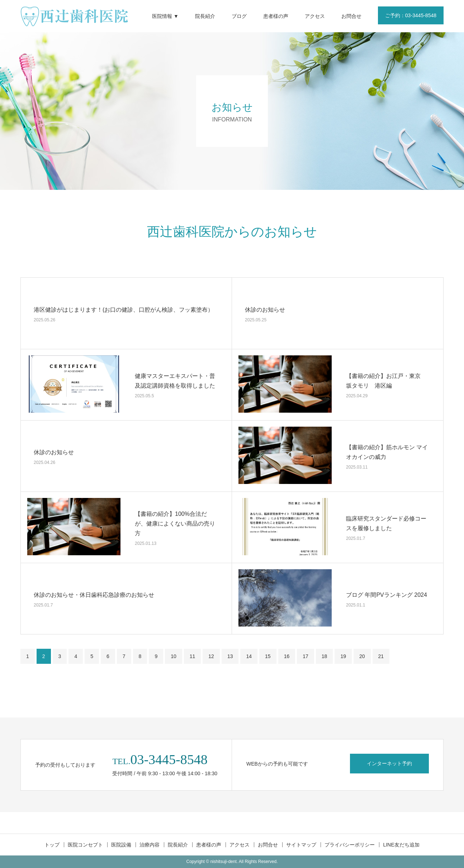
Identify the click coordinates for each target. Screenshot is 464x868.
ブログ (239, 16)
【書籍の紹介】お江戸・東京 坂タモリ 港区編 (386, 381)
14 (249, 656)
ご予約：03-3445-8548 (411, 15)
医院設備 (121, 845)
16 (287, 656)
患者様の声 (276, 16)
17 (306, 656)
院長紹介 (205, 16)
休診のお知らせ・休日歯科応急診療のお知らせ (94, 594)
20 (362, 656)
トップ (52, 845)
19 (343, 656)
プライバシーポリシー (350, 845)
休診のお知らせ (265, 309)
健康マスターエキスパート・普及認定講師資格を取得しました (175, 381)
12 (211, 656)
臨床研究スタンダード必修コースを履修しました (386, 523)
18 (325, 656)
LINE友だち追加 (401, 845)
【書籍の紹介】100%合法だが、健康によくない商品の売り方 (175, 523)
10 (174, 656)
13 (230, 656)
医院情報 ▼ (165, 16)
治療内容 (150, 845)
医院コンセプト (85, 845)
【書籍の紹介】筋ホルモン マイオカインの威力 (387, 452)
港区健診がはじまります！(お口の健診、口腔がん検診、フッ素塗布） (124, 309)
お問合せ (351, 16)
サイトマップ (301, 845)
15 (268, 656)
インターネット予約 (389, 763)
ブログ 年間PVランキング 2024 (387, 594)
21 (381, 656)
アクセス (315, 16)
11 (193, 656)
